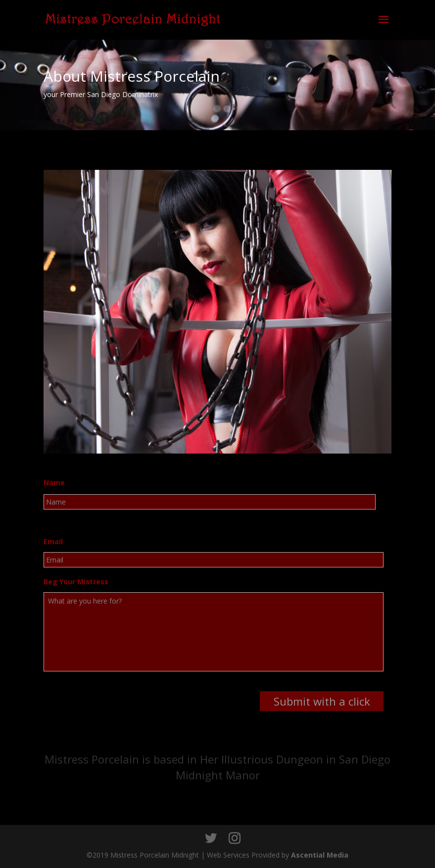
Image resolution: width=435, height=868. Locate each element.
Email (53, 542)
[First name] (210, 502)
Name (54, 483)
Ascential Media (320, 855)
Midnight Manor (218, 775)
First (50, 516)
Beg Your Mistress (76, 582)
